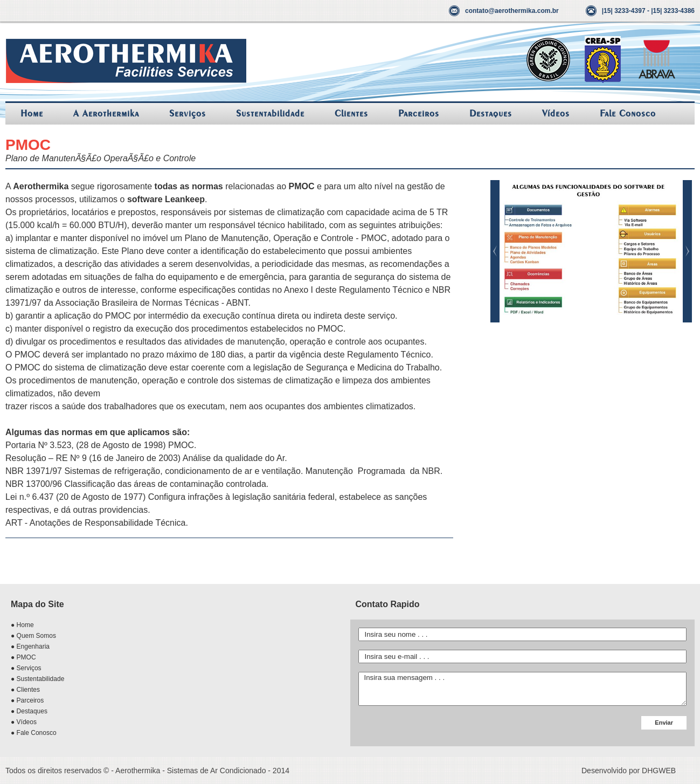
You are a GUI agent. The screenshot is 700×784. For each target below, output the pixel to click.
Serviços (188, 114)
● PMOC (23, 657)
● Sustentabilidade (37, 679)
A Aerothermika (106, 114)
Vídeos (556, 114)
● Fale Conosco (34, 733)
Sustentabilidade (270, 114)
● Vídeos (24, 722)
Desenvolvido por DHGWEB (629, 771)
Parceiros (419, 114)
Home (32, 114)
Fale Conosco (628, 114)
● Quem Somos (33, 636)
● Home (22, 625)
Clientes (351, 114)
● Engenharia (30, 647)
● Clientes (25, 690)
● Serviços (26, 668)
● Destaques (29, 711)
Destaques (491, 114)
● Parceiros (27, 700)
